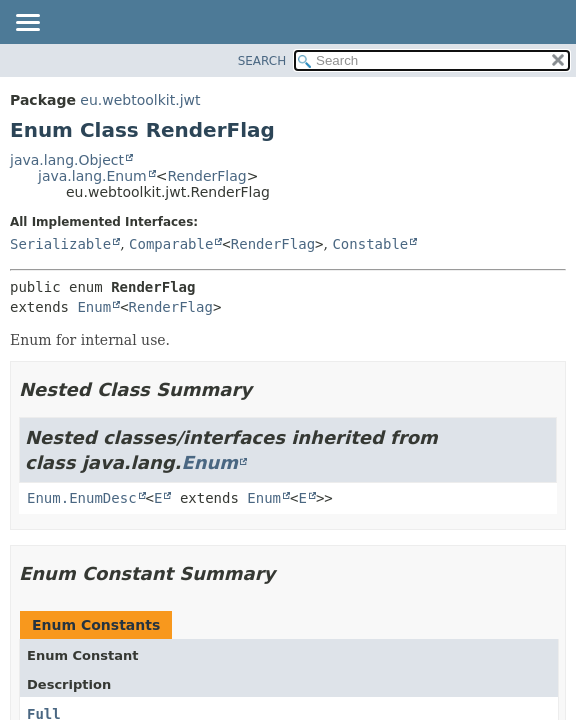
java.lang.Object (67, 160)
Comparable (171, 244)
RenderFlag (206, 176)
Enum (94, 307)
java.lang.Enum (92, 176)
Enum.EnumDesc (82, 498)
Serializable (60, 244)
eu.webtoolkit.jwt (140, 100)
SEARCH (262, 61)
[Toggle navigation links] (27, 24)
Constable (370, 244)
